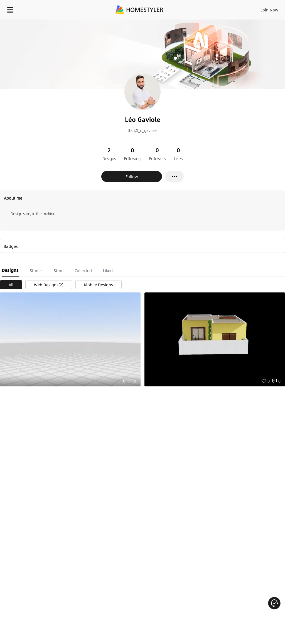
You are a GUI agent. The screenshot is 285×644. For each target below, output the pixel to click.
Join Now (270, 10)
